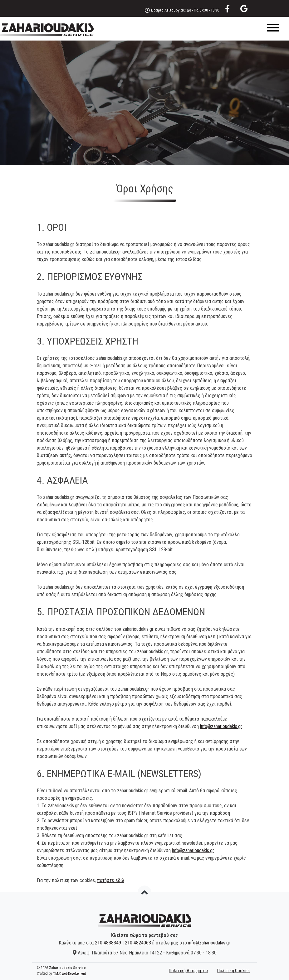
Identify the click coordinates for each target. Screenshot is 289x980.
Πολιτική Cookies (233, 971)
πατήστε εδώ (110, 880)
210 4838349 (108, 943)
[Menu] (144, 29)
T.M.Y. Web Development (69, 974)
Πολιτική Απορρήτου (188, 971)
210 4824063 (138, 943)
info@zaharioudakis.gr (221, 726)
